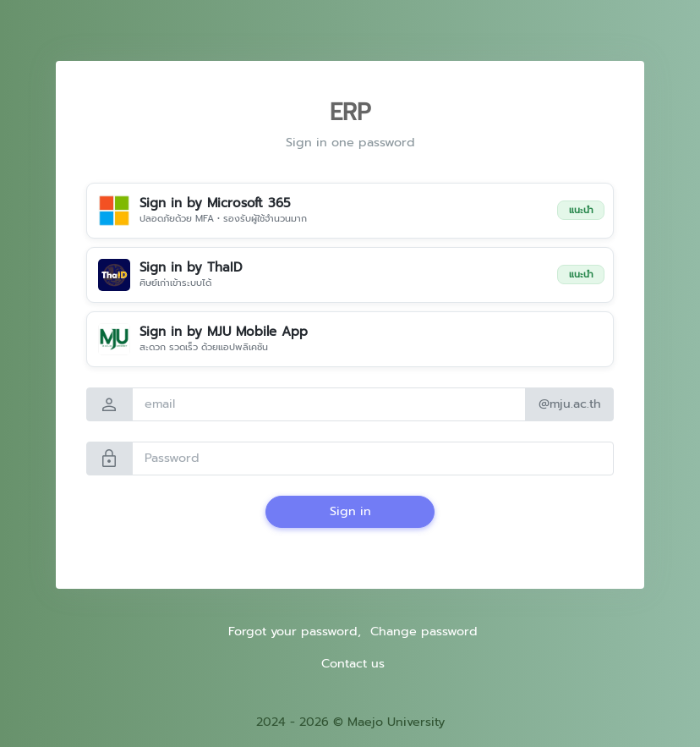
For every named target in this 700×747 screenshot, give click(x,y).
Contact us (353, 663)
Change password (424, 631)
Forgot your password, (295, 631)
